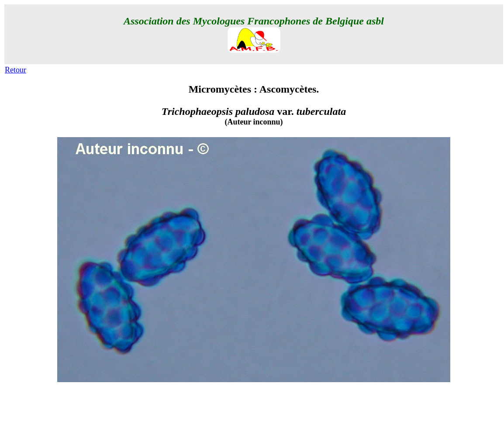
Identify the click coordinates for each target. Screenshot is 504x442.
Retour (16, 70)
